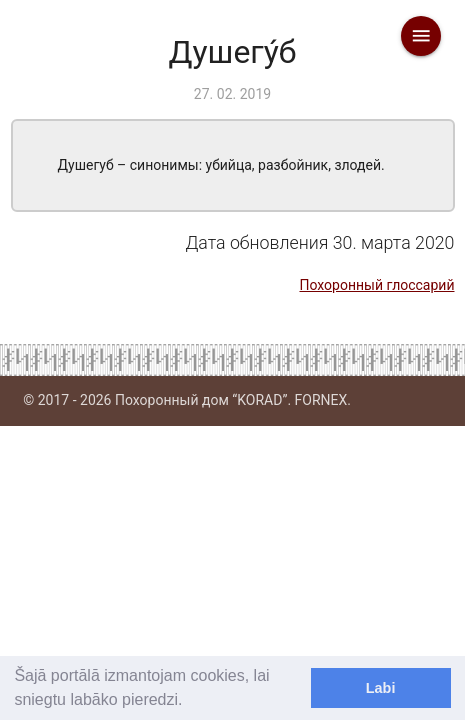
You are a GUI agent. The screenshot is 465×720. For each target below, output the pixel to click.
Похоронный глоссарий (376, 285)
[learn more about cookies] (190, 702)
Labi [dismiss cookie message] (381, 688)
